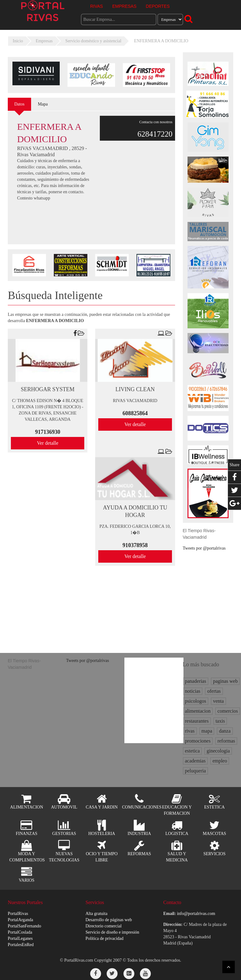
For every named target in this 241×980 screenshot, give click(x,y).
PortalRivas (18, 914)
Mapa (43, 104)
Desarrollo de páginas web (109, 920)
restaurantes (197, 721)
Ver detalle (48, 443)
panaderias (196, 681)
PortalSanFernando (24, 926)
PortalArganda (20, 920)
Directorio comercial (104, 926)
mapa (207, 731)
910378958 (135, 545)
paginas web (225, 681)
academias (195, 761)
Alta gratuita (96, 914)
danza (225, 731)
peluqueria (196, 771)
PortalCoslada (20, 932)
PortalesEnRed (21, 945)
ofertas (214, 691)
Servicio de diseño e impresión (112, 932)
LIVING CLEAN (135, 389)
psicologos (196, 701)
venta (218, 701)
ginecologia (218, 751)
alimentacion (198, 711)
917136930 (48, 432)
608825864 (135, 413)
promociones (198, 741)
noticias (193, 691)
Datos (19, 104)
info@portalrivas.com (196, 914)
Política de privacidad (104, 938)
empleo (220, 761)
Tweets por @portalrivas (204, 548)
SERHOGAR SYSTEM (48, 389)
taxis (220, 721)
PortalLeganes (20, 938)
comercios (228, 711)
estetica (192, 751)
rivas (190, 731)
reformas (226, 741)
